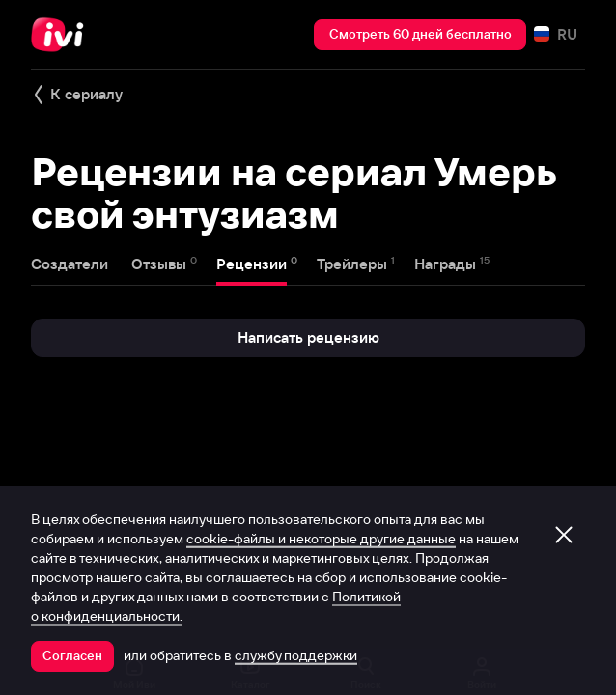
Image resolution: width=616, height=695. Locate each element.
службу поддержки (296, 655)
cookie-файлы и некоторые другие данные (321, 539)
